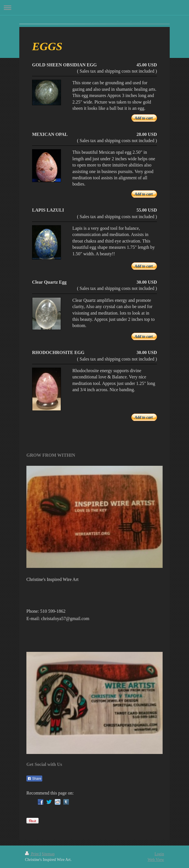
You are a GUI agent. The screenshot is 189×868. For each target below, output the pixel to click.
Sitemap (48, 854)
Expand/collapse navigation (94, 8)
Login (159, 854)
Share (34, 779)
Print (32, 854)
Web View (156, 860)
